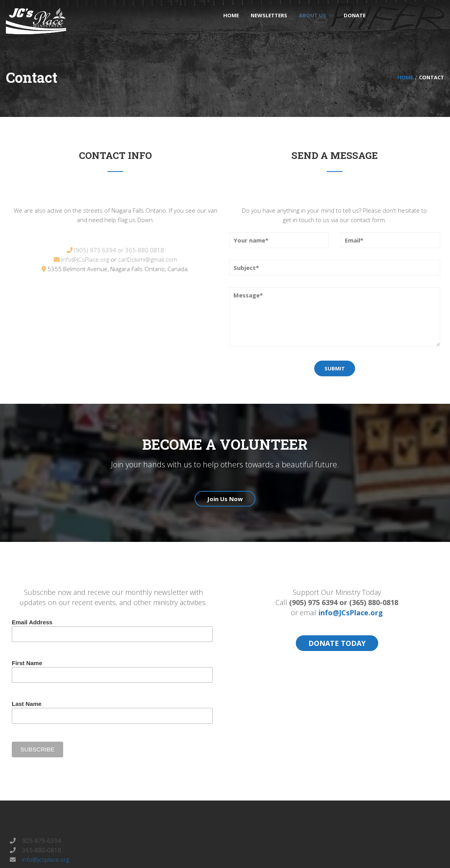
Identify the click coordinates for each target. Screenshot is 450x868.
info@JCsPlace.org (351, 613)
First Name (27, 663)
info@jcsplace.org (45, 859)
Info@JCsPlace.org (85, 259)
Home (405, 77)
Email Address (32, 622)
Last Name (27, 704)
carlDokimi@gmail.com (148, 259)
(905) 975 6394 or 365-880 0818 (119, 250)
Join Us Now (225, 499)
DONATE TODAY (337, 643)
